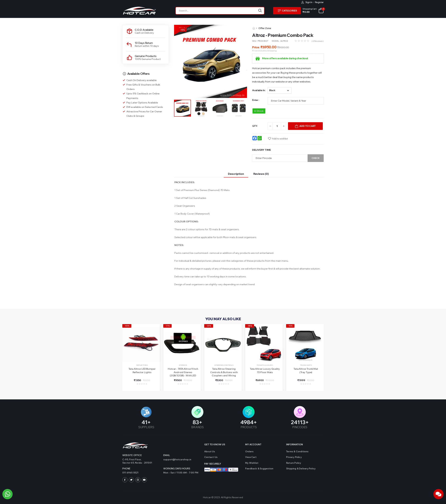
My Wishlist (252, 463)
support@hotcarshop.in (177, 459)
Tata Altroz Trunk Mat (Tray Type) (306, 371)
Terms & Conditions (297, 451)
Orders (249, 451)
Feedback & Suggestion (259, 468)
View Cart (251, 457)
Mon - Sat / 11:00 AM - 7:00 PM (181, 473)
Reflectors (142, 365)
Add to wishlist (280, 139)
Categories (287, 11)
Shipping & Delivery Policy (301, 468)
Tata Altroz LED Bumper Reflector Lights (142, 371)
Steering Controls (224, 365)
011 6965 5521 (130, 473)
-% (182, 30)
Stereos (183, 365)
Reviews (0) (261, 174)
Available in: (259, 90)
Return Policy (294, 463)
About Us (210, 451)
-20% (209, 326)
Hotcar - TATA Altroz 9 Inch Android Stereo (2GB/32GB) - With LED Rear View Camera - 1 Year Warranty (183, 375)
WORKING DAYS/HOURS (177, 468)
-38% (250, 326)
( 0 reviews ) (318, 41)
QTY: (255, 126)
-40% (127, 326)
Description (236, 174)
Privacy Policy (294, 457)
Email (167, 455)
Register (319, 2)
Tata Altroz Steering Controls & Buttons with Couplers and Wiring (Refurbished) (224, 374)
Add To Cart (308, 126)
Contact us (211, 457)
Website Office (132, 455)
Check (316, 158)
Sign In (307, 2)
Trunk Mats (306, 365)
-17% (167, 326)
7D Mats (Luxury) (265, 365)
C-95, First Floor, (141, 461)
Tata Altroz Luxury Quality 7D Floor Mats (265, 371)
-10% (290, 326)
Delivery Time (262, 150)
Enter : (256, 100)
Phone (126, 468)
